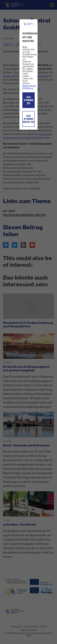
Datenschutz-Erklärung (29, 87)
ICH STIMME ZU (28, 100)
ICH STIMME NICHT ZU (29, 119)
